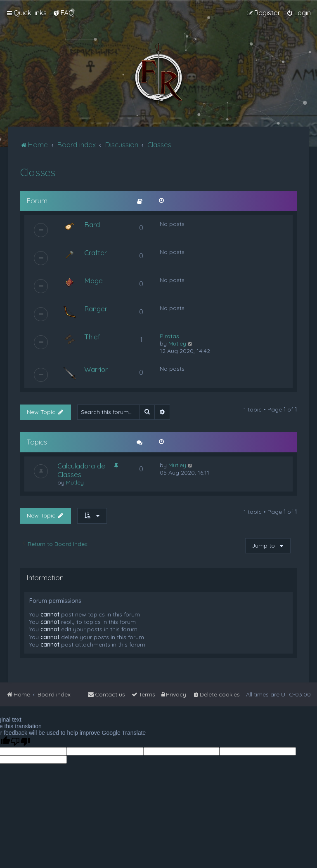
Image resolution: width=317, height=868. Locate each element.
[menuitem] (63, 13)
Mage (93, 281)
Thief (92, 337)
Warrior (96, 369)
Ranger (96, 309)
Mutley (177, 343)
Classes (38, 172)
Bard (92, 225)
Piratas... (171, 336)
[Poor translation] (20, 742)
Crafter (96, 253)
